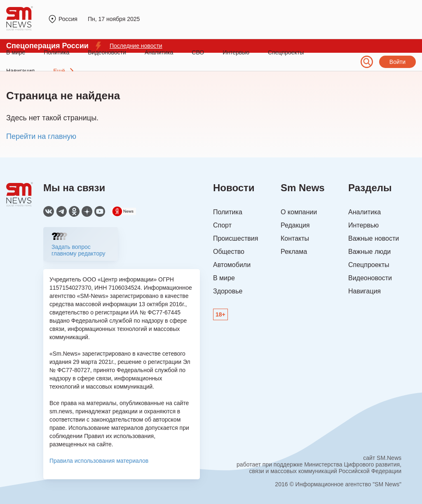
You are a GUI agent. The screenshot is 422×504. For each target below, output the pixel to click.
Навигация (365, 291)
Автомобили (232, 265)
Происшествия (236, 238)
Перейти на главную (41, 136)
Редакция (295, 225)
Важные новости (374, 238)
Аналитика (159, 52)
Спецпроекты (286, 52)
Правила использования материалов (99, 461)
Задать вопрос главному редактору (79, 250)
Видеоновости (107, 52)
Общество (229, 252)
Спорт (222, 225)
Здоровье (228, 291)
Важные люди (369, 252)
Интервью (236, 52)
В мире (16, 52)
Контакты (295, 238)
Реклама (294, 252)
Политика (56, 52)
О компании (299, 212)
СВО (198, 52)
